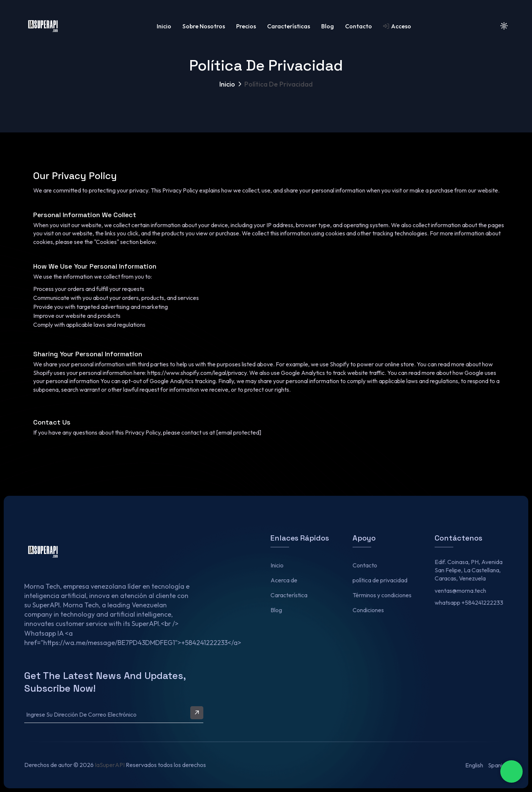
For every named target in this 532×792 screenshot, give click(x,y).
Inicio (164, 26)
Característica (289, 595)
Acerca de (284, 580)
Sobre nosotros (204, 26)
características (289, 26)
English (474, 765)
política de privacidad (380, 580)
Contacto (359, 26)
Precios (246, 26)
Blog (328, 26)
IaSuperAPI (110, 765)
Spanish (498, 765)
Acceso (397, 26)
